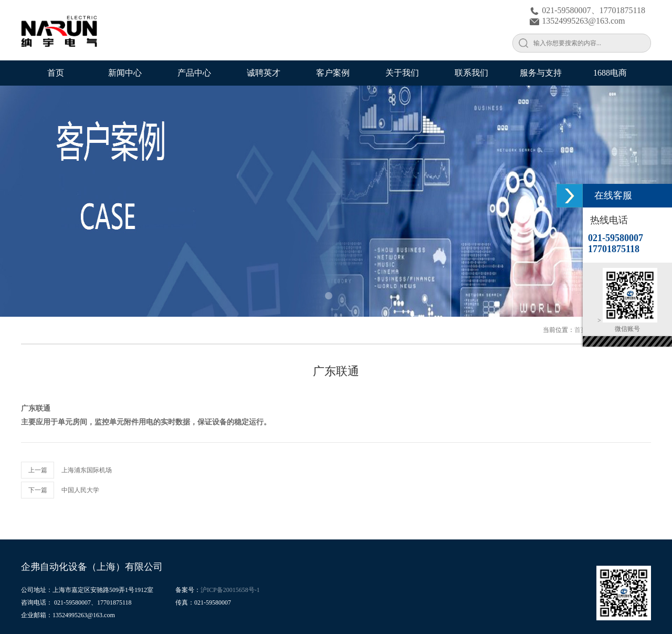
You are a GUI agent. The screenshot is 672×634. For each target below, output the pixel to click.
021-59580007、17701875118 (587, 10)
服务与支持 (541, 73)
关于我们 (402, 73)
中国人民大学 (80, 490)
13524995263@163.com (577, 21)
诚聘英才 (264, 73)
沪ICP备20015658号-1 (230, 590)
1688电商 (610, 73)
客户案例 (333, 73)
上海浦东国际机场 (87, 470)
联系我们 (471, 73)
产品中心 (194, 73)
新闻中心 (125, 73)
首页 (56, 73)
